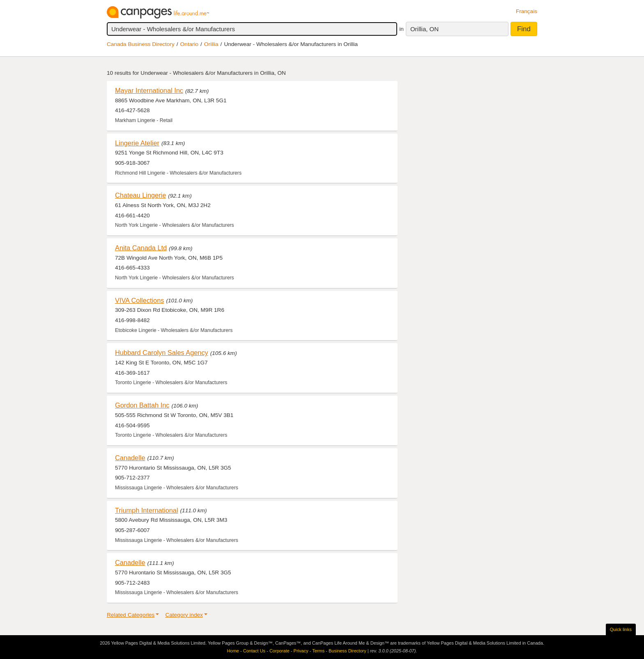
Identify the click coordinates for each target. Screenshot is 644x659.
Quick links (621, 629)
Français (527, 11)
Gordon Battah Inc (142, 405)
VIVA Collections (139, 300)
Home (233, 651)
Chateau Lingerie (140, 195)
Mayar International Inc (149, 90)
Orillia (211, 44)
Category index (184, 615)
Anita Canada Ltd (141, 248)
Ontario (190, 44)
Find (524, 29)
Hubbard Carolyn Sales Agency (162, 353)
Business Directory (347, 651)
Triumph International (147, 510)
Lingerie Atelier (137, 143)
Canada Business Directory (141, 44)
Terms (318, 651)
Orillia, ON (424, 29)
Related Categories (131, 615)
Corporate (279, 651)
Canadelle (130, 458)
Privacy (301, 651)
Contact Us (254, 651)
